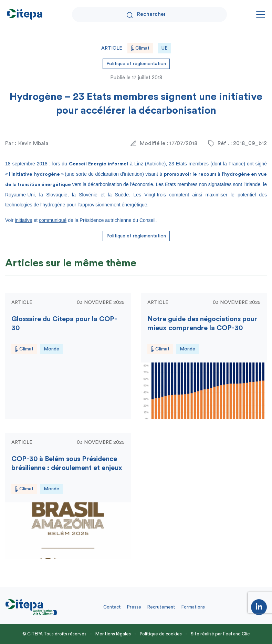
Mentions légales (113, 634)
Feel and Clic (236, 634)
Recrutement (161, 607)
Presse (134, 607)
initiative (24, 220)
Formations (193, 607)
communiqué (53, 220)
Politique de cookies (161, 634)
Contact (112, 607)
